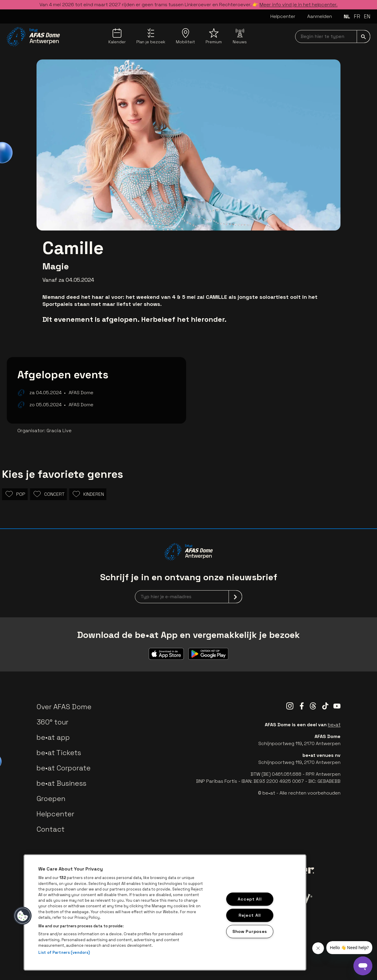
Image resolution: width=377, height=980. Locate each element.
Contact (51, 829)
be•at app (53, 737)
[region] (165, 912)
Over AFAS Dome (64, 707)
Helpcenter (283, 16)
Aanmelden (320, 16)
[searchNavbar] (333, 37)
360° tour (52, 722)
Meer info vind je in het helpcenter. (299, 5)
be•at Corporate (64, 768)
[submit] (363, 37)
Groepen (51, 799)
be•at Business (61, 783)
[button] (23, 916)
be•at (334, 725)
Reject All (250, 915)
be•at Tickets (59, 753)
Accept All (250, 899)
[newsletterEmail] (188, 597)
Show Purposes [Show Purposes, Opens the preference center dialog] (250, 931)
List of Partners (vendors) (64, 952)
